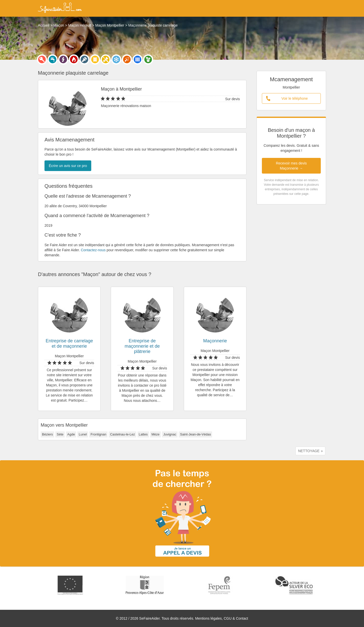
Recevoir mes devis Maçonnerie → (291, 166)
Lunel (83, 434)
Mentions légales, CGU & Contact (222, 618)
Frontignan (98, 434)
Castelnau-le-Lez (122, 434)
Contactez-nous (93, 250)
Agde (71, 434)
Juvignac (170, 434)
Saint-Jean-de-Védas (195, 434)
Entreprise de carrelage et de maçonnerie (69, 343)
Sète (60, 434)
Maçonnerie (215, 341)
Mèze (155, 434)
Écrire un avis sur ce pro (68, 166)
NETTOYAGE (309, 451)
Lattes (143, 434)
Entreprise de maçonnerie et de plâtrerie (142, 346)
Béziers (47, 434)
